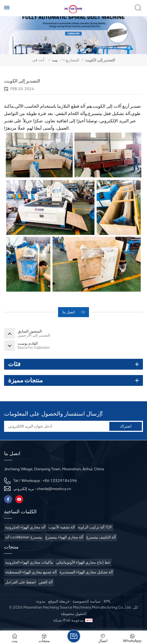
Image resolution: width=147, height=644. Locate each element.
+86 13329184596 (60, 481)
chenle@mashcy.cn (54, 489)
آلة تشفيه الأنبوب (62, 527)
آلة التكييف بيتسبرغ (101, 537)
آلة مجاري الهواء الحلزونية (25, 527)
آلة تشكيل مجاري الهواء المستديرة (86, 572)
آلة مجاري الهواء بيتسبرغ (64, 537)
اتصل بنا (69, 312)
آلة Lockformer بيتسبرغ (24, 537)
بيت (55, 60)
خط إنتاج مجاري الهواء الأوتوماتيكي (83, 562)
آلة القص (46, 582)
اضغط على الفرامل (20, 582)
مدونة (41, 601)
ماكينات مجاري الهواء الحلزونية (29, 562)
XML (107, 601)
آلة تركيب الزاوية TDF (95, 527)
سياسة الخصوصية (87, 601)
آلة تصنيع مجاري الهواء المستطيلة (31, 572)
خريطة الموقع (59, 601)
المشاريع (72, 60)
